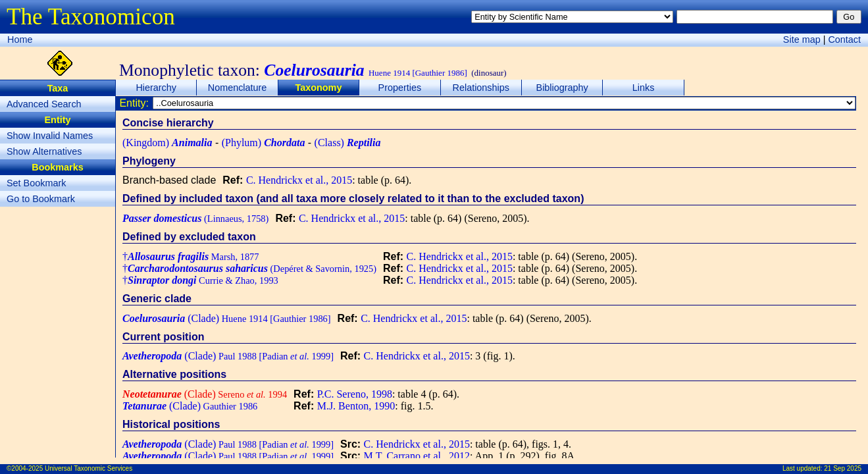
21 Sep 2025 (843, 468)
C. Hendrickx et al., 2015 (299, 180)
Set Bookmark (36, 183)
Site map (802, 39)
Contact (844, 39)
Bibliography (562, 88)
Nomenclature (238, 88)
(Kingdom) (167, 143)
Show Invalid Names (50, 136)
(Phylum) (264, 143)
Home (20, 39)
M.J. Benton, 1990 (356, 406)
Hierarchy (156, 88)
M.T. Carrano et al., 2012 (417, 456)
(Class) (348, 143)
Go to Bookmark (41, 199)
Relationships (481, 88)
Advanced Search (44, 104)
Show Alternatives (44, 151)
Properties (400, 88)
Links (644, 88)
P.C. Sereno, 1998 (355, 394)
